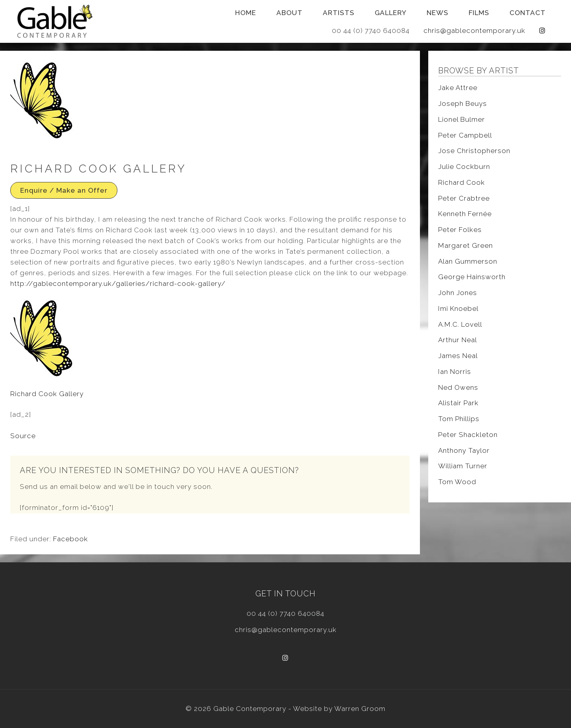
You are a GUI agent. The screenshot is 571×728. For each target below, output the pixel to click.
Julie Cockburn (464, 167)
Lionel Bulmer (462, 119)
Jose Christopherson (474, 151)
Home (246, 13)
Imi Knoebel (458, 308)
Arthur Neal (458, 340)
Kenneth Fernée (465, 214)
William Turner (463, 466)
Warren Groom (360, 709)
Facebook (71, 539)
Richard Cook (462, 182)
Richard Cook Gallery (47, 394)
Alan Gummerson (468, 261)
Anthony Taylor (464, 450)
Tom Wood (457, 482)
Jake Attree (458, 88)
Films (479, 13)
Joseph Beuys (463, 103)
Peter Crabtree (464, 198)
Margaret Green (466, 245)
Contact (528, 13)
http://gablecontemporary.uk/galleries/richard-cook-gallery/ (118, 284)
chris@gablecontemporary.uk (474, 31)
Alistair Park (458, 403)
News (438, 13)
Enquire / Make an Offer (64, 190)
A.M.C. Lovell (460, 324)
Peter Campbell (465, 135)
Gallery (391, 13)
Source (23, 436)
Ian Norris (455, 372)
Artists (339, 13)
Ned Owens (458, 387)
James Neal (458, 356)
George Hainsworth (472, 277)
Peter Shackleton (468, 435)
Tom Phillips (459, 419)
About (289, 13)
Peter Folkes (460, 230)
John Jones (458, 293)
